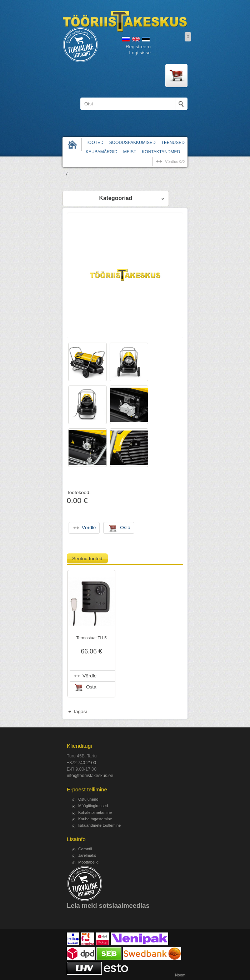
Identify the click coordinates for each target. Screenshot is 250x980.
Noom (180, 975)
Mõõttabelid (88, 862)
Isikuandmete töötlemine (99, 825)
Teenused (173, 143)
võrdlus (175, 161)
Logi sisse (140, 53)
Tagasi (80, 712)
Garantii (85, 849)
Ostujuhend (88, 799)
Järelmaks (87, 855)
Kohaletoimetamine (95, 812)
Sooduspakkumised (132, 143)
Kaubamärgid (102, 152)
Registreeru (138, 47)
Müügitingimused (93, 806)
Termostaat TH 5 (91, 638)
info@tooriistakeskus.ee (90, 776)
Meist (130, 152)
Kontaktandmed (161, 152)
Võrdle (89, 676)
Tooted (95, 143)
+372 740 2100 (81, 763)
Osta (91, 687)
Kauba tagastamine (95, 819)
